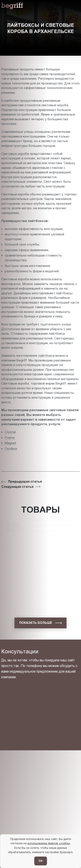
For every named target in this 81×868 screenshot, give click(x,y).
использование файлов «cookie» (49, 843)
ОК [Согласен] (40, 861)
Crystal (10, 432)
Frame (10, 438)
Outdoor (11, 449)
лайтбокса (46, 356)
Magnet (10, 443)
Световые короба (15, 154)
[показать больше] (40, 623)
